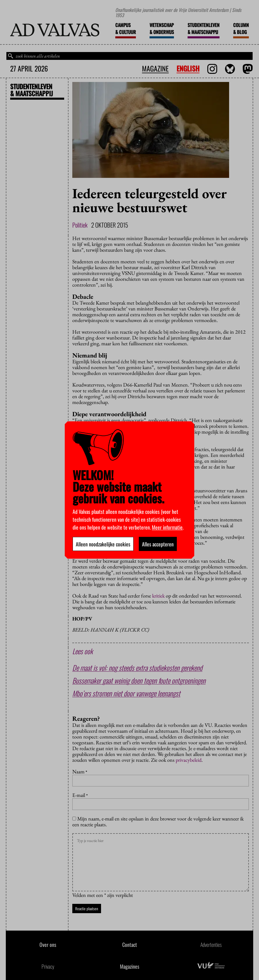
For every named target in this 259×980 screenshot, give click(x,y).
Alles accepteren (158, 544)
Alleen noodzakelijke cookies (103, 544)
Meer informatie (167, 527)
